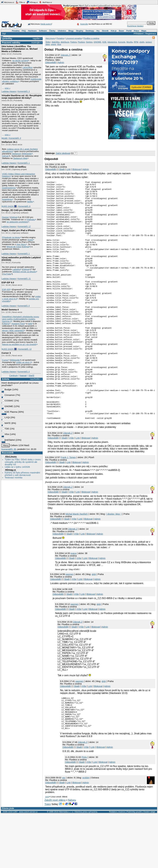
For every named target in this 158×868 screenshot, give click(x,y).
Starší (31, 375)
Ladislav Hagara (9, 91)
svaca (73, 601)
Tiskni (48, 858)
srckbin (86, 832)
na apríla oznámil (20, 61)
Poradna (16, 31)
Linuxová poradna (74, 38)
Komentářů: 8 (24, 206)
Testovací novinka (13, 478)
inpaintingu (7, 199)
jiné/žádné (8, 440)
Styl (4, 34)
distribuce (65, 42)
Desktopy (90, 31)
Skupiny (80, 31)
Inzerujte (84, 24)
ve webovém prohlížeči (17, 222)
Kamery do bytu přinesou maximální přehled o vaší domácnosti (22, 474)
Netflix (30, 202)
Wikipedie (27, 154)
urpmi (53, 44)
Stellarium (17, 154)
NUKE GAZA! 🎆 (9, 206)
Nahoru (72, 854)
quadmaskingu (9, 188)
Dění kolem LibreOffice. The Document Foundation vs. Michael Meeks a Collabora (20, 49)
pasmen (70, 622)
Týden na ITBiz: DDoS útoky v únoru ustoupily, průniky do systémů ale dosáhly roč (23, 462)
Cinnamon (8, 395)
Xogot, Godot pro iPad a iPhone (18, 230)
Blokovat (77, 169)
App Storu (21, 244)
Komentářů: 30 (9, 449)
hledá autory (46, 24)
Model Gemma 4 (10, 310)
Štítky (48, 42)
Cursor (5, 360)
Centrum (14, 375)
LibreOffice (27, 67)
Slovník (105, 31)
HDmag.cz (32, 2)
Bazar (121, 31)
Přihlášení (139, 34)
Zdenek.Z (65, 55)
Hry (98, 31)
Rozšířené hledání (135, 26)
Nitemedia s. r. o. (66, 866)
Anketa (6, 379)
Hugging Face (18, 324)
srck (47, 851)
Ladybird (16, 269)
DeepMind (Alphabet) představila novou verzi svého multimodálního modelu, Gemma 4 (21, 319)
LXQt (6, 417)
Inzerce (122, 866)
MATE (6, 423)
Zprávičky (7, 39)
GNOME (8, 406)
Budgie (7, 390)
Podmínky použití (134, 866)
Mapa (144, 31)
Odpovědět (51, 62)
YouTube (7, 274)
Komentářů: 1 (24, 163)
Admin (61, 62)
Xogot (30, 240)
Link (69, 169)
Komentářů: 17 (24, 226)
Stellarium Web (20, 158)
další (30, 324)
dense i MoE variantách (13, 331)
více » (8, 88)
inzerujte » (37, 43)
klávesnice (112, 42)
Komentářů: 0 (24, 306)
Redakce (113, 866)
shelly (142, 42)
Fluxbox (81, 42)
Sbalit (62, 169)
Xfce (6, 434)
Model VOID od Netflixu (14, 167)
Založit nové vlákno (55, 854)
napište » (37, 39)
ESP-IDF (6, 290)
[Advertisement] (81, 144)
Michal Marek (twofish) (77, 562)
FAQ (24, 31)
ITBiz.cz (20, 2)
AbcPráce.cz (46, 2)
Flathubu (31, 220)
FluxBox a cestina (91, 38)
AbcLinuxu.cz (8, 2)
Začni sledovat (63, 153)
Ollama (6, 324)
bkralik (4, 138)
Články (52, 31)
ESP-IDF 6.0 (8, 282)
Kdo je (114, 31)
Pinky (84, 811)
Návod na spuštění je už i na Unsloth (19, 344)
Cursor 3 (6, 353)
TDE (6, 429)
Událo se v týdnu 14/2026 (17, 467)
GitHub (5, 156)
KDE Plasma (10, 412)
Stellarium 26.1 (9, 142)
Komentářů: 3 (24, 91)
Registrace (151, 34)
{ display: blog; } (114, 562)
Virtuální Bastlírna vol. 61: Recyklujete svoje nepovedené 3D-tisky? (22, 97)
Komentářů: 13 (25, 349)
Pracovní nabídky (11, 43)
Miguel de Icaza (14, 247)
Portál (129, 31)
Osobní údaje (149, 866)
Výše (71, 486)
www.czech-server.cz (28, 866)
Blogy (71, 31)
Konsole (122, 42)
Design (5, 217)
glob (94, 622)
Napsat (23, 375)
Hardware (32, 31)
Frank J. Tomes (68, 505)
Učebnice (62, 31)
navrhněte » (36, 379)
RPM (136, 42)
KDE (104, 42)
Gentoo (89, 42)
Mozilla (129, 42)
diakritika (55, 42)
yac (64, 832)
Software (43, 31)
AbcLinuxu (11, 457)
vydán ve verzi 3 (24, 362)
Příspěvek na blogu (11, 237)
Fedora (74, 42)
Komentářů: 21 (24, 279)
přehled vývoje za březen (24, 272)
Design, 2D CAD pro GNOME (17, 210)
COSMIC (8, 401)
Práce (136, 31)
